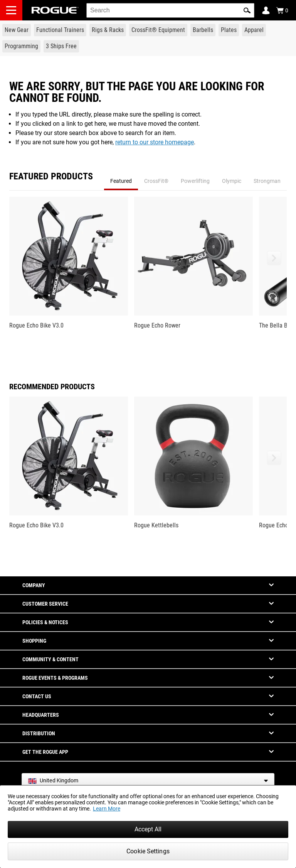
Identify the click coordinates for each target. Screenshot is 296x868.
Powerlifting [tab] (195, 181)
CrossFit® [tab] (156, 181)
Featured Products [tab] (51, 177)
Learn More (107, 809)
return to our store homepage (155, 142)
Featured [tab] (121, 181)
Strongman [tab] (267, 181)
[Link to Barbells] (203, 30)
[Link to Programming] (21, 46)
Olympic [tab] (232, 181)
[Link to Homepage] (55, 10)
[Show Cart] (282, 10)
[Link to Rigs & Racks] (108, 30)
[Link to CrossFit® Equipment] (158, 30)
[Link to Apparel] (254, 30)
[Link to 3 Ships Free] (61, 46)
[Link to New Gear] (17, 30)
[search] (170, 10)
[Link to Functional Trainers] (60, 30)
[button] (247, 10)
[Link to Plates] (229, 30)
